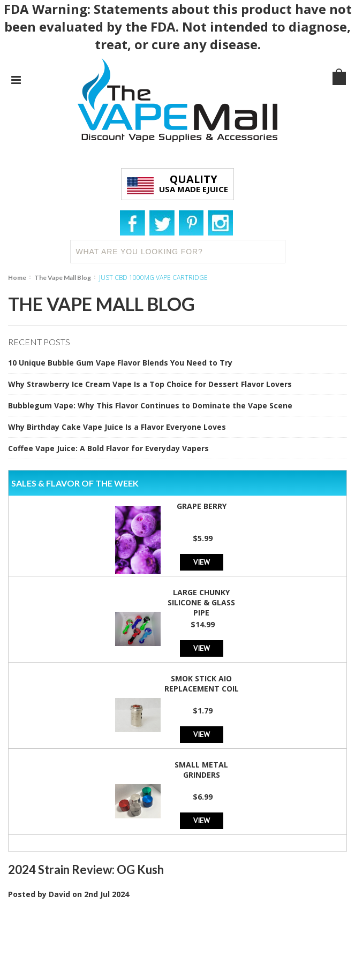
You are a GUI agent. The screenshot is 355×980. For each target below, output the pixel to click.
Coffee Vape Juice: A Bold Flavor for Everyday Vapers (108, 448)
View (202, 562)
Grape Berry (202, 506)
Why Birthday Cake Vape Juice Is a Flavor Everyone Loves (117, 427)
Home (17, 278)
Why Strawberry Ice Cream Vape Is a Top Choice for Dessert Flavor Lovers (150, 384)
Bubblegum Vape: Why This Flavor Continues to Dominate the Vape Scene (150, 405)
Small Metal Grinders (201, 770)
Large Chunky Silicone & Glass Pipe (201, 602)
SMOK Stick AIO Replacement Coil (202, 683)
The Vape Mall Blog (63, 278)
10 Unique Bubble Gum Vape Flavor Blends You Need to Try (120, 363)
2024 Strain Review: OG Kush (86, 869)
